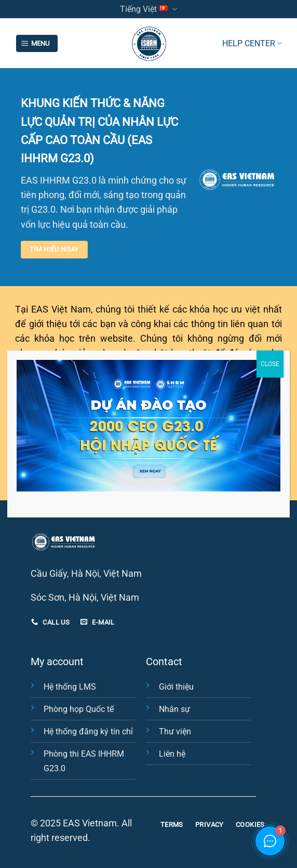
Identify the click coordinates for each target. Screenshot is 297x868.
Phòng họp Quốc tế (79, 709)
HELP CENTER (252, 43)
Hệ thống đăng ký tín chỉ (88, 731)
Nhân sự (174, 709)
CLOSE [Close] (270, 364)
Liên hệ (172, 754)
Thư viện (175, 731)
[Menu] (37, 44)
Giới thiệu (176, 687)
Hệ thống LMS (70, 687)
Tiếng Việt (148, 9)
